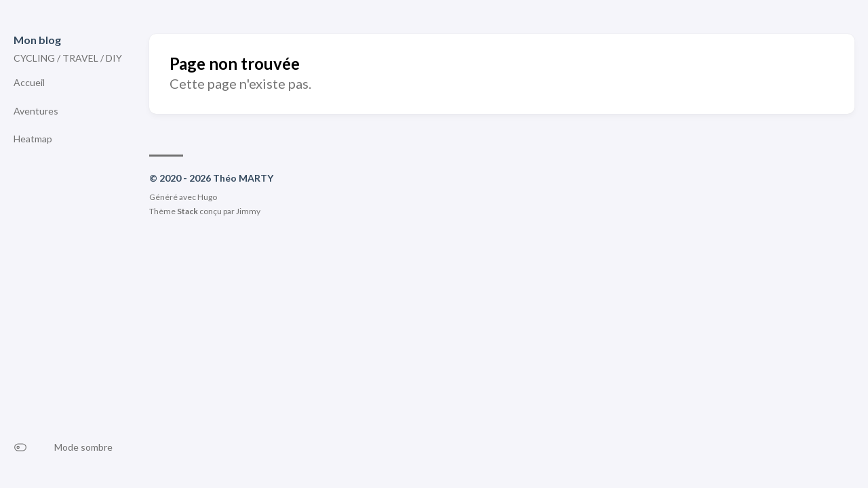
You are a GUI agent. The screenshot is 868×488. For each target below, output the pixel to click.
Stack (188, 211)
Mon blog (37, 40)
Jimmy (248, 211)
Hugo (207, 197)
